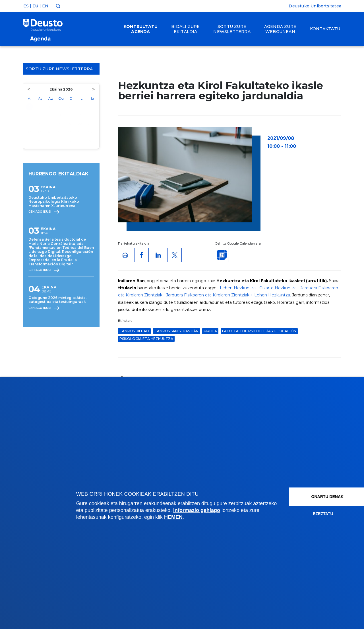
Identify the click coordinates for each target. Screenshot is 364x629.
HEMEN (193, 517)
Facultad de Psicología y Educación (259, 331)
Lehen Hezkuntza (238, 288)
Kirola (210, 331)
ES (26, 6)
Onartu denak (317, 497)
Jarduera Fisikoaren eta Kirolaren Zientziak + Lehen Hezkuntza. (228, 295)
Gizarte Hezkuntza (278, 288)
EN (45, 6)
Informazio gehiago (222, 510)
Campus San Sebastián (176, 331)
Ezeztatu (310, 514)
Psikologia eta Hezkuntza (146, 339)
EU (35, 6)
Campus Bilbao (134, 331)
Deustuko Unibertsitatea (315, 6)
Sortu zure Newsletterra (61, 69)
